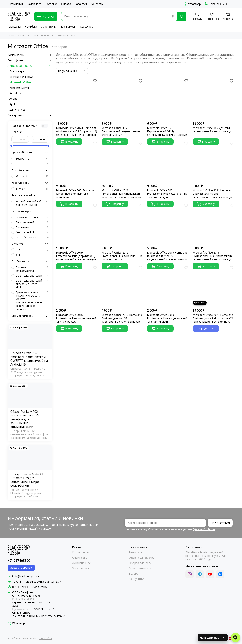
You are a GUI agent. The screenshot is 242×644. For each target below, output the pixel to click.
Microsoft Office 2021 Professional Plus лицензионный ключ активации (167, 194)
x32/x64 (32, 189)
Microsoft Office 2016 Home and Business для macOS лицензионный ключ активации (122, 318)
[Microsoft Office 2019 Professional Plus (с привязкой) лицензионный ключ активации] (77, 223)
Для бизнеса (17, 110)
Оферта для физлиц (142, 558)
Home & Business (32, 237)
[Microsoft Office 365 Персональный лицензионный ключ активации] (122, 99)
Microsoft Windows (21, 77)
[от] (23, 139)
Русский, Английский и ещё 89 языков (32, 203)
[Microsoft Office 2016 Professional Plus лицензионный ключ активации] (77, 286)
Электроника (30, 115)
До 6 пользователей (32, 276)
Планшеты (14, 27)
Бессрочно (32, 159)
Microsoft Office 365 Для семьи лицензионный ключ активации (213, 130)
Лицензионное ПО (43, 36)
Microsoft (32, 176)
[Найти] (182, 16)
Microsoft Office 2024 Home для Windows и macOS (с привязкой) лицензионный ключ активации (76, 131)
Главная (12, 36)
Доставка (51, 4)
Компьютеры (30, 55)
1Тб (32, 250)
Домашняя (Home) (32, 217)
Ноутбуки (31, 27)
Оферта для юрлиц (141, 563)
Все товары (17, 71)
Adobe (13, 99)
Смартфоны (48, 27)
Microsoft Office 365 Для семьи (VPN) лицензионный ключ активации (76, 194)
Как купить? (136, 579)
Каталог (25, 36)
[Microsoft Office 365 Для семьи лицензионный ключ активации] (214, 99)
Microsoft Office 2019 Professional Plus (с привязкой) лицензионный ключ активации (76, 256)
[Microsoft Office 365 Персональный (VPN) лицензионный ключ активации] (168, 99)
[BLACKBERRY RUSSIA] (19, 16)
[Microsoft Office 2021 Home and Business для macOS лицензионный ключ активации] (214, 161)
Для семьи (32, 227)
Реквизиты (136, 552)
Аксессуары (86, 27)
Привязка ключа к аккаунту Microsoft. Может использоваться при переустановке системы (32, 301)
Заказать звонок (21, 568)
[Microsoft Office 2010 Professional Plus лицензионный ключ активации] (168, 286)
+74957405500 (216, 4)
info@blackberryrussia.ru (27, 576)
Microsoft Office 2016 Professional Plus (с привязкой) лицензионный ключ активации (213, 256)
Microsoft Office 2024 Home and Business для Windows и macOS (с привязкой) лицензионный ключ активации (213, 318)
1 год (32, 164)
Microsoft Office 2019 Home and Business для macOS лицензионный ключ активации (167, 256)
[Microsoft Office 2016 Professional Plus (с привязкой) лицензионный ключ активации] (214, 223)
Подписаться (220, 523)
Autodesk (15, 93)
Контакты (97, 4)
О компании (15, 4)
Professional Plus (32, 232)
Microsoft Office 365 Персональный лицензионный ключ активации (121, 131)
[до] (43, 139)
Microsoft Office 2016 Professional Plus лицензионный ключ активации (76, 318)
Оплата (66, 4)
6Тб (32, 255)
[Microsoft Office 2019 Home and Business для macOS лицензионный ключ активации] (168, 223)
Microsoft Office (20, 82)
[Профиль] (197, 17)
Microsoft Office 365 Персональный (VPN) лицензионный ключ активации (167, 131)
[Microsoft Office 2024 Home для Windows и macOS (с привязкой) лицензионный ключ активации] (77, 99)
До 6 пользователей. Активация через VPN (32, 284)
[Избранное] (212, 17)
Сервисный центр (140, 568)
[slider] (11, 146)
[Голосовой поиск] (173, 16)
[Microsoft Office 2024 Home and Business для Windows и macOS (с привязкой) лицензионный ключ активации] (214, 286)
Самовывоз (34, 4)
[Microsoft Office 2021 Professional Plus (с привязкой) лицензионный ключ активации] (122, 161)
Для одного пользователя (32, 269)
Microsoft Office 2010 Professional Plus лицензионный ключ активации (167, 318)
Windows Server (19, 88)
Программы (67, 27)
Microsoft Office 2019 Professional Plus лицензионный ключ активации (122, 256)
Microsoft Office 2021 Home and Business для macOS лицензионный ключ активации (213, 194)
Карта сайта (45, 638)
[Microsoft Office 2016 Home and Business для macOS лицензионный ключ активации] (122, 286)
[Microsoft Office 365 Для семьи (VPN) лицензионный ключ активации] (77, 161)
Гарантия (81, 4)
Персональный (32, 222)
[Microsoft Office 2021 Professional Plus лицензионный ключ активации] (168, 161)
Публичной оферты (204, 529)
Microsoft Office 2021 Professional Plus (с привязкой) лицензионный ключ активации (121, 194)
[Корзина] (228, 17)
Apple (13, 104)
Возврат (134, 574)
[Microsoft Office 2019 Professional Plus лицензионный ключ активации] (122, 223)
